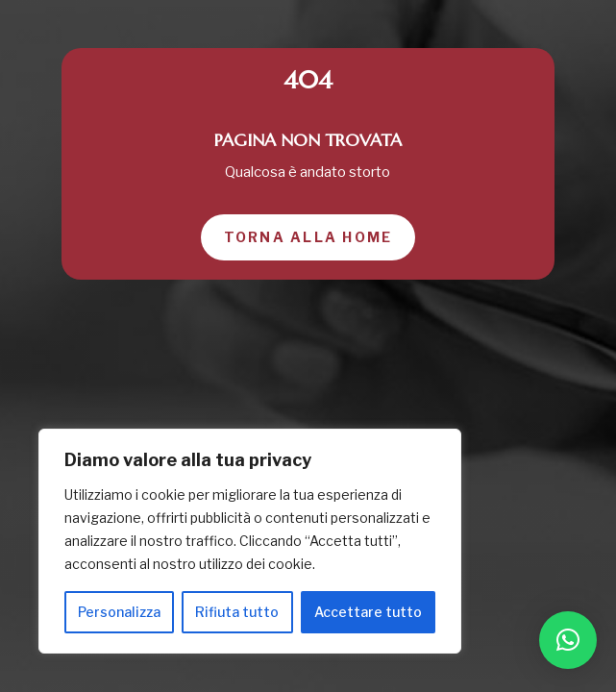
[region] (250, 541)
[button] (568, 640)
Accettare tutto (368, 612)
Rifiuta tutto (237, 612)
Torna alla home (308, 237)
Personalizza (119, 612)
